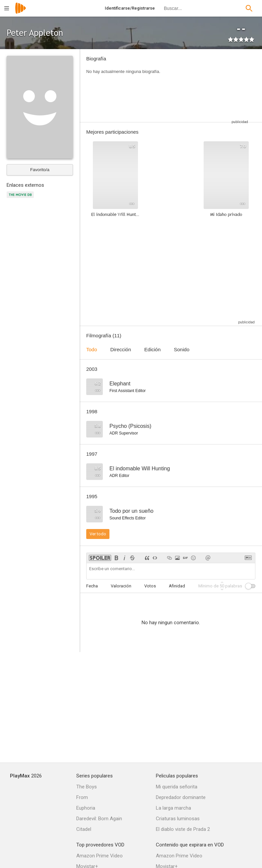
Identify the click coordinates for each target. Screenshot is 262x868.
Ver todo (98, 534)
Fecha (92, 586)
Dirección (121, 349)
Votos (150, 586)
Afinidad (177, 586)
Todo (92, 349)
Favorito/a (40, 170)
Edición (152, 349)
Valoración (121, 586)
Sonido (182, 349)
